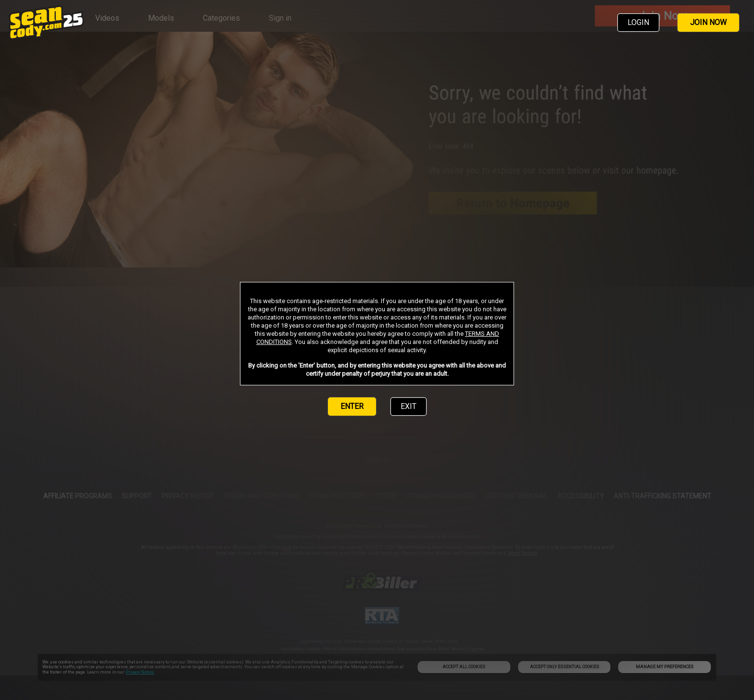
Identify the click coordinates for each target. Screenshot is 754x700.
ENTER (352, 406)
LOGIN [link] (638, 22)
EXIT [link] (408, 406)
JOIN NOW (708, 22)
